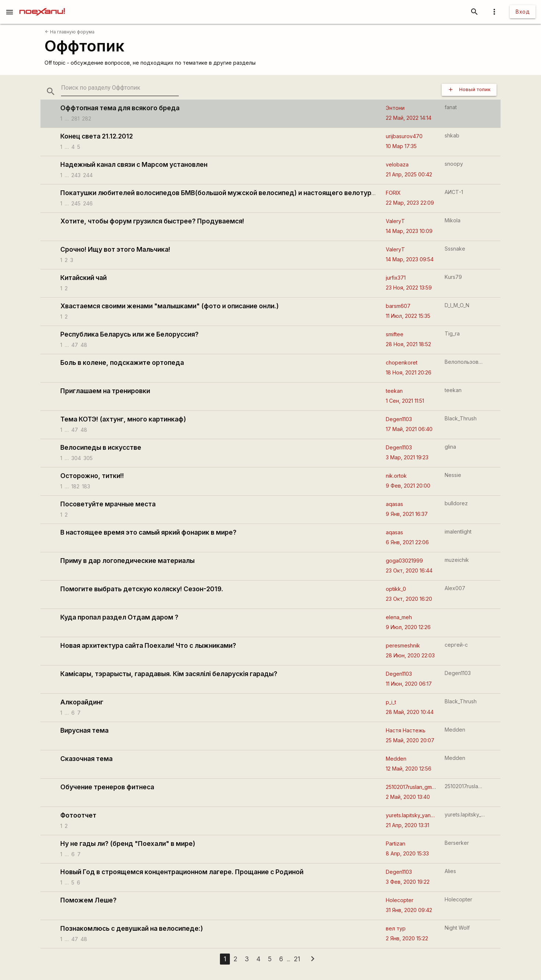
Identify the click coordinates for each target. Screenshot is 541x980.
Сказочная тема (86, 759)
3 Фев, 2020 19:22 (408, 882)
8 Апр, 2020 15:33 (407, 853)
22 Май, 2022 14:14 (409, 118)
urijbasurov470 (404, 136)
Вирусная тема (84, 730)
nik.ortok (396, 476)
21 (297, 959)
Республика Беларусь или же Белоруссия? (129, 334)
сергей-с (456, 645)
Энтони (395, 108)
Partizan (396, 843)
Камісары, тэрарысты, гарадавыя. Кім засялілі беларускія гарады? (169, 674)
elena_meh (399, 617)
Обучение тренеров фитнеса (107, 787)
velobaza (397, 164)
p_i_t (391, 702)
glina (450, 447)
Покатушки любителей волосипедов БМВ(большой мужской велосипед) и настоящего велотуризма (224, 193)
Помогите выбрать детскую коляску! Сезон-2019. (142, 589)
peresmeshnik (403, 645)
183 (86, 486)
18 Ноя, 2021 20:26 (409, 372)
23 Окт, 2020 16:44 (409, 570)
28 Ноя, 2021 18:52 (408, 344)
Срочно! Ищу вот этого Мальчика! (115, 249)
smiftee (395, 334)
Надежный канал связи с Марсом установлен (134, 164)
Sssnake (455, 249)
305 (88, 458)
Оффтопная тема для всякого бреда (120, 108)
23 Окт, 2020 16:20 (409, 599)
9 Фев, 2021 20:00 (408, 486)
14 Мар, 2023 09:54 (410, 259)
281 (75, 118)
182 (75, 486)
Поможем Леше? (88, 900)
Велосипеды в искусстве (101, 447)
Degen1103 (399, 419)
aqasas (394, 504)
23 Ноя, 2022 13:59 (409, 288)
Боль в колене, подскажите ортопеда (122, 362)
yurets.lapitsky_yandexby (411, 815)
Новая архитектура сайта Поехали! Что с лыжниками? (148, 645)
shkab (452, 135)
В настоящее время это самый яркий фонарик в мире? (148, 532)
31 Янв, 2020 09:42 (409, 910)
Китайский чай (83, 278)
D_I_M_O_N (457, 305)
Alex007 (455, 588)
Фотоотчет (78, 815)
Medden (455, 730)
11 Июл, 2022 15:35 (408, 316)
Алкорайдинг (82, 702)
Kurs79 (453, 277)
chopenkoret (402, 362)
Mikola (453, 220)
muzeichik (457, 560)
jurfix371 (396, 278)
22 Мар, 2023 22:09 (410, 203)
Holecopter (400, 900)
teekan (394, 391)
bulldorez (456, 503)
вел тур (396, 928)
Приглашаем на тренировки (105, 391)
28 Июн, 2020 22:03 (410, 655)
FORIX (393, 193)
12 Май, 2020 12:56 (409, 769)
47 (75, 344)
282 (87, 118)
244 (88, 175)
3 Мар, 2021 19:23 (407, 457)
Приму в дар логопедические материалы (127, 561)
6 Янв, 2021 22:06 (407, 542)
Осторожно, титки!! (92, 476)
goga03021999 (404, 561)
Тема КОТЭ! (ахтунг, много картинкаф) (123, 419)
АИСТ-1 (454, 192)
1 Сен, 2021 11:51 (405, 401)
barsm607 (398, 306)
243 (76, 175)
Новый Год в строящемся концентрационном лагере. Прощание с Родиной (182, 872)
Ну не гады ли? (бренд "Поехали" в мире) (128, 843)
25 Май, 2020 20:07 (410, 740)
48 (84, 344)
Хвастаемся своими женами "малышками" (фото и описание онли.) (170, 306)
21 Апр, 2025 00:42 (409, 174)
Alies (450, 871)
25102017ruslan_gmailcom (411, 787)
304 (76, 458)
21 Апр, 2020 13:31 (407, 825)
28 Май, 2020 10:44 (410, 712)
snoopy (454, 164)
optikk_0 (396, 589)
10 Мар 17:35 (401, 146)
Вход (523, 12)
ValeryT (395, 221)
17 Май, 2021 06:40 (409, 429)
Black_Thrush (461, 418)
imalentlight (458, 532)
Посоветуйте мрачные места (108, 504)
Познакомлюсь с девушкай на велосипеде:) (132, 928)
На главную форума (70, 32)
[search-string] (120, 88)
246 (88, 203)
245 (76, 203)
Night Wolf (457, 928)
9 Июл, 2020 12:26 (408, 627)
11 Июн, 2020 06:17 (409, 684)
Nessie (453, 475)
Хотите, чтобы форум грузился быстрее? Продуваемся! (152, 221)
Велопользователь (465, 362)
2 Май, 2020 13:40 (408, 797)
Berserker (457, 843)
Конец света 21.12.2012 (97, 136)
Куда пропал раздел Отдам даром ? (119, 617)
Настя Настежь (406, 730)
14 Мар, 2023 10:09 (409, 231)
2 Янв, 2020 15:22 (407, 938)
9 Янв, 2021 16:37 (407, 514)
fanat (451, 107)
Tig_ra (452, 333)
